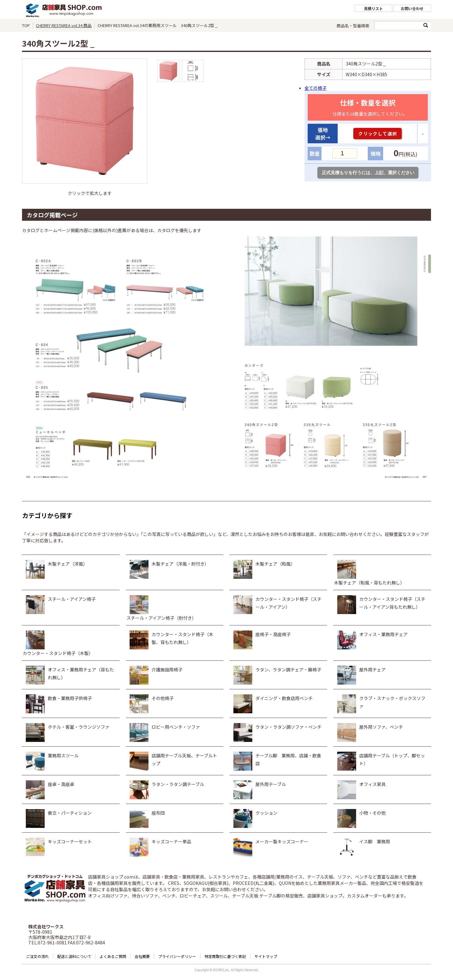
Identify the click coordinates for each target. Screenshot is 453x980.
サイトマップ (266, 956)
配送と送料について (74, 956)
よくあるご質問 (113, 956)
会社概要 (142, 956)
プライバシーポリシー (177, 956)
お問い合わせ (412, 8)
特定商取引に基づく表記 (225, 956)
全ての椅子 (316, 88)
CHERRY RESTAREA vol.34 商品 (64, 25)
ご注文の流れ (37, 956)
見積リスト (373, 8)
